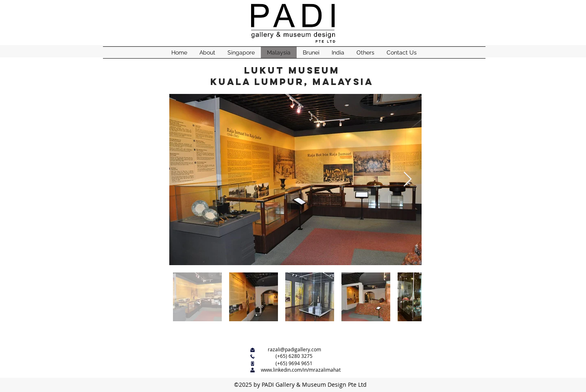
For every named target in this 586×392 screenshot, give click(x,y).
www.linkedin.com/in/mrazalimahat (301, 370)
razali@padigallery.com (294, 349)
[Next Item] (408, 180)
